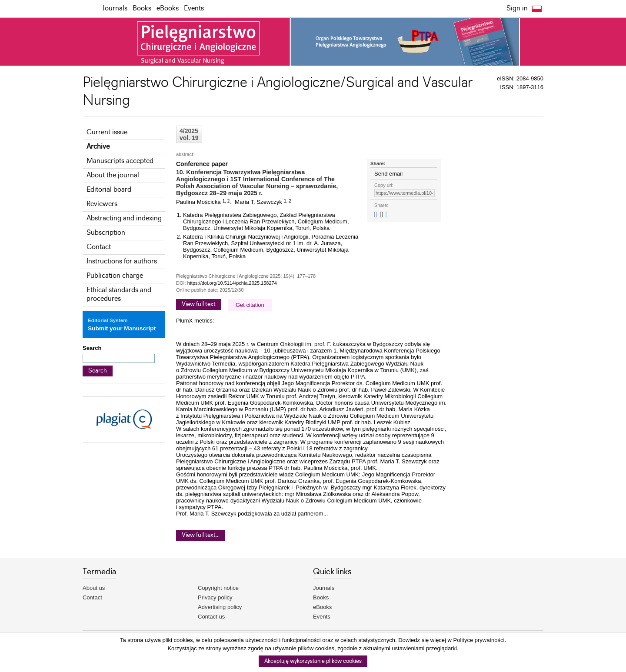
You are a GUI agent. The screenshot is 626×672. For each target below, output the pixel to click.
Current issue (107, 132)
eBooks (168, 8)
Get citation (250, 305)
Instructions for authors (122, 261)
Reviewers (102, 204)
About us (94, 588)
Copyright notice (218, 588)
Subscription (106, 233)
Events (194, 8)
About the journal (113, 175)
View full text (199, 304)
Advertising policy (220, 607)
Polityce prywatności (479, 640)
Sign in (517, 8)
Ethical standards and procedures (119, 294)
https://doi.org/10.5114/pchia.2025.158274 (232, 283)
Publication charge (115, 276)
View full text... (201, 535)
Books (142, 8)
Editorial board (109, 190)
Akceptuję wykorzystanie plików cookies (313, 661)
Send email (388, 174)
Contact (99, 247)
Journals (115, 8)
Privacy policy (215, 597)
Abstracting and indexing (124, 218)
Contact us (211, 617)
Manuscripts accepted (120, 161)
